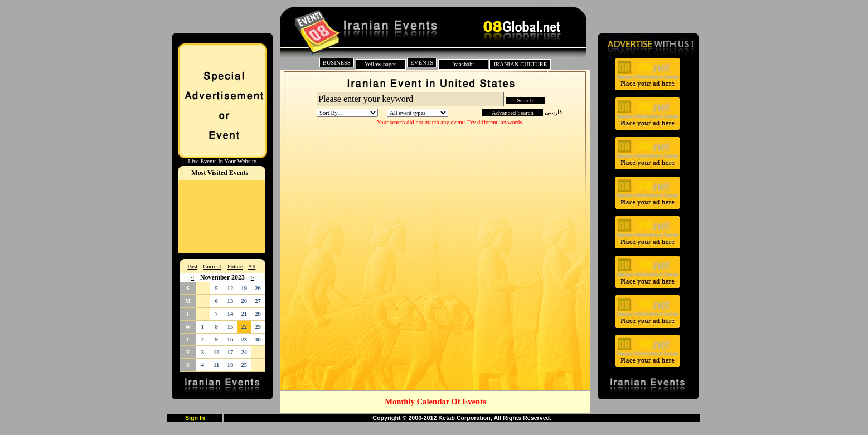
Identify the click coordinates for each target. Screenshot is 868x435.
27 (258, 301)
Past (192, 267)
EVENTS (422, 63)
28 (258, 314)
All (252, 267)
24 (244, 352)
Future (235, 267)
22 (244, 327)
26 (258, 288)
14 (231, 314)
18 (231, 365)
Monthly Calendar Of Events (435, 402)
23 (244, 339)
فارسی (553, 112)
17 (231, 352)
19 (244, 288)
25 (244, 365)
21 (244, 314)
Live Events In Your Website (222, 161)
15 (231, 327)
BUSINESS (337, 63)
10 (217, 352)
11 (216, 365)
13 (231, 301)
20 (244, 301)
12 (231, 288)
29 (258, 327)
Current (212, 267)
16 (231, 339)
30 (258, 339)
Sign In (195, 418)
